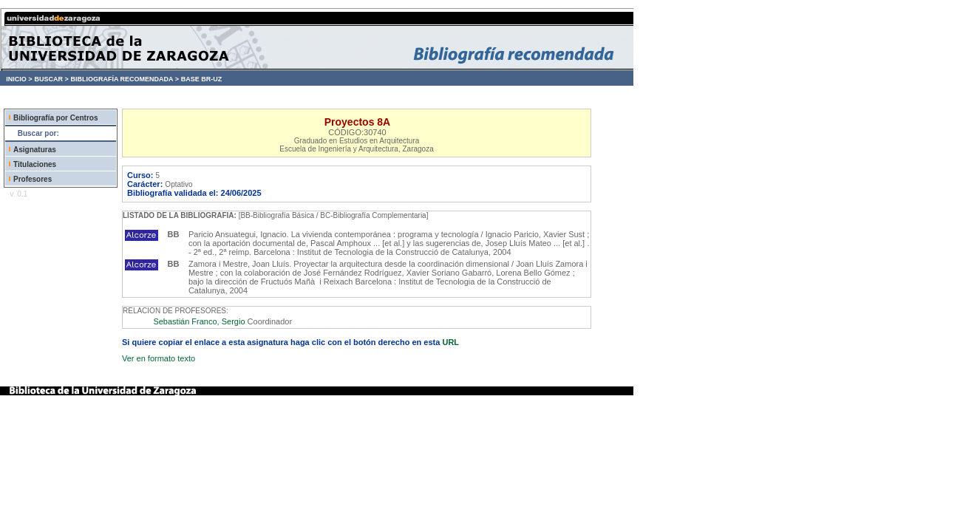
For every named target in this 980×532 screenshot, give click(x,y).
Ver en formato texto (159, 358)
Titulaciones (35, 164)
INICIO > (19, 79)
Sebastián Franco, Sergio (199, 321)
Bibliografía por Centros (55, 118)
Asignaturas (35, 150)
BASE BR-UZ (202, 79)
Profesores (33, 179)
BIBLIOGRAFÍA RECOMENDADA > (125, 79)
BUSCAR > (51, 79)
